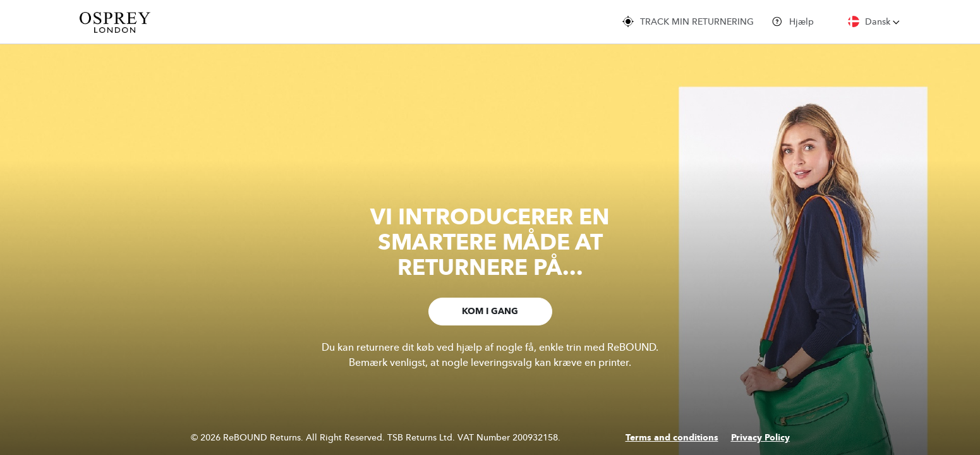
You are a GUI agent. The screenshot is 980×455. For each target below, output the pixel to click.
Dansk (874, 21)
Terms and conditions (672, 438)
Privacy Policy (760, 438)
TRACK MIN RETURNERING (688, 21)
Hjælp (793, 21)
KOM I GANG (490, 312)
